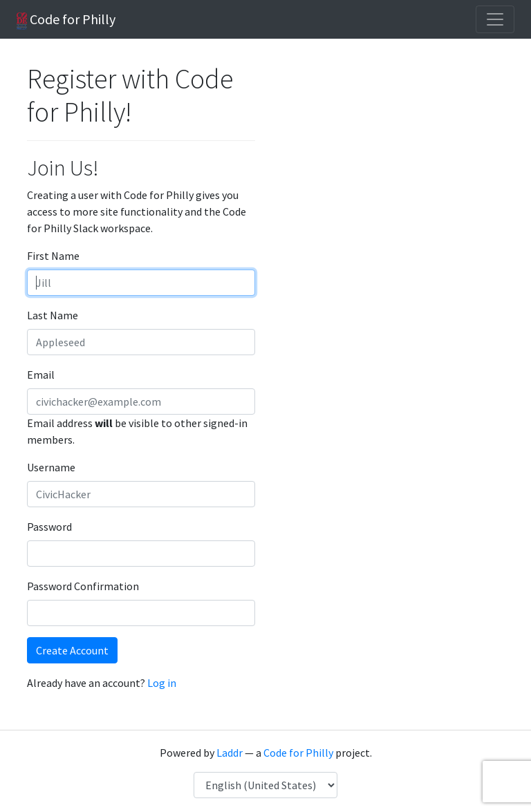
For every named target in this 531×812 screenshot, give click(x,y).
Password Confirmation (83, 586)
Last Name (53, 315)
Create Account (72, 650)
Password (49, 527)
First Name (53, 256)
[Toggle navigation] (495, 19)
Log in (162, 683)
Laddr (230, 753)
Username (51, 467)
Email (41, 375)
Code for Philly (66, 20)
